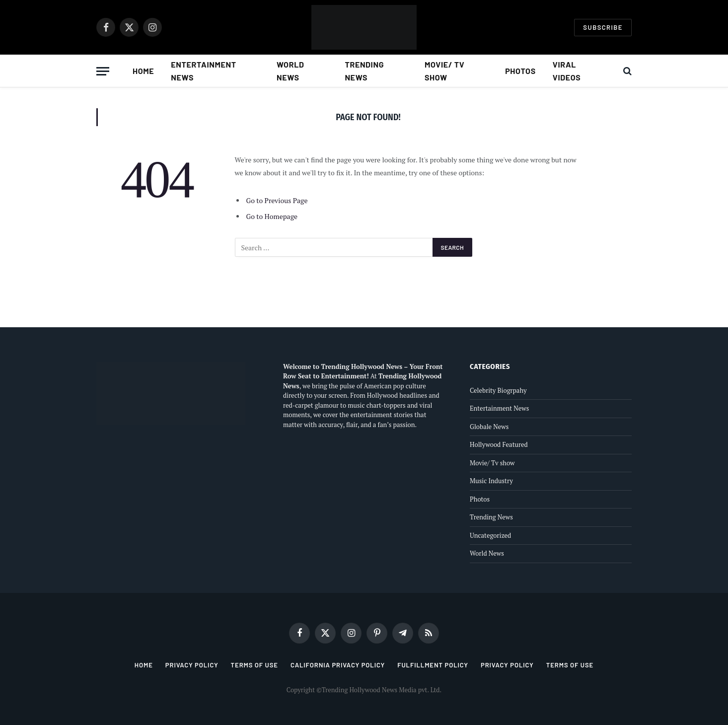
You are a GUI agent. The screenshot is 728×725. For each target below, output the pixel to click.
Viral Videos (567, 71)
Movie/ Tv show (444, 71)
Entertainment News (204, 71)
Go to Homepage (272, 216)
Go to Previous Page (277, 200)
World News (291, 71)
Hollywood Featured (499, 444)
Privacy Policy (192, 665)
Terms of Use (255, 665)
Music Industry (491, 481)
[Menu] (103, 71)
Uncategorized (490, 535)
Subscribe (603, 27)
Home (143, 71)
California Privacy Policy (338, 665)
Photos (520, 71)
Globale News (489, 427)
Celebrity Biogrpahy (498, 390)
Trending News (364, 71)
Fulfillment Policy (433, 665)
